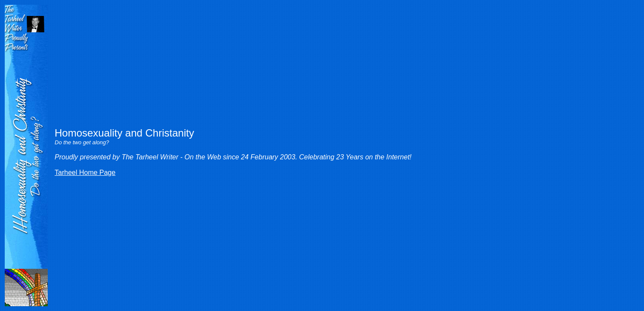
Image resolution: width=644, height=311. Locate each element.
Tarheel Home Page (85, 173)
